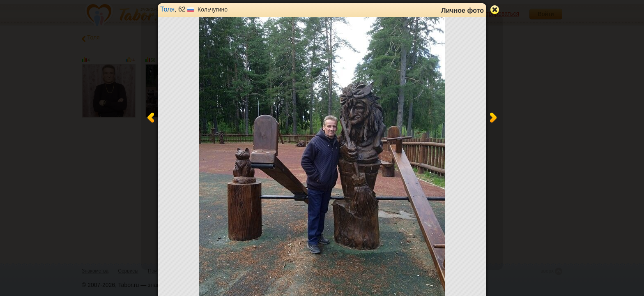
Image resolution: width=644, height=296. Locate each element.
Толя (167, 9)
